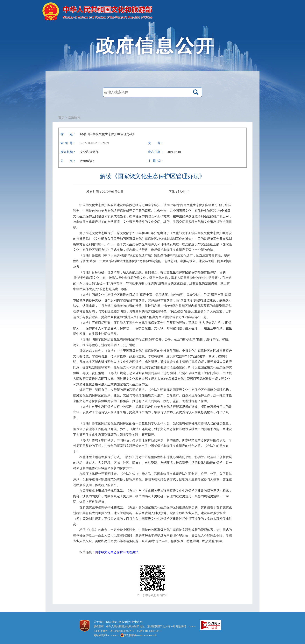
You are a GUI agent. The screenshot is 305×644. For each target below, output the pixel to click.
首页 (61, 117)
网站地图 (112, 622)
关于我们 (99, 622)
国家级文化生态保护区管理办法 (117, 552)
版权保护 (124, 622)
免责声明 (137, 622)
